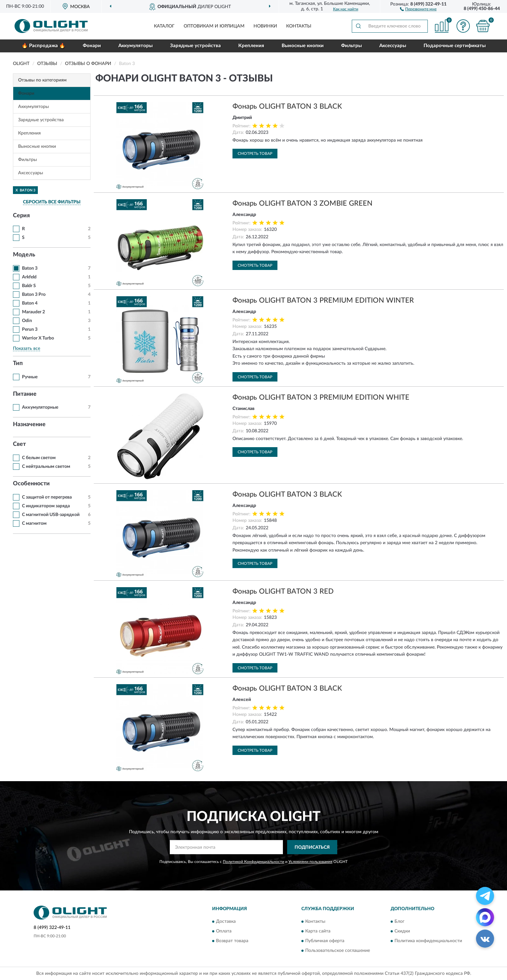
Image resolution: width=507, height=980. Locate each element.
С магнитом (34, 523)
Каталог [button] (164, 26)
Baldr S (29, 286)
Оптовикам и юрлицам (214, 26)
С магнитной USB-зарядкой (51, 515)
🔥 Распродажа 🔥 (43, 46)
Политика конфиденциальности (428, 941)
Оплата (224, 931)
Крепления (251, 46)
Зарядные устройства (195, 46)
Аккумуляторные (40, 407)
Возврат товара (232, 941)
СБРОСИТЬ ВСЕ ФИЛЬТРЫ (52, 202)
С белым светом (39, 458)
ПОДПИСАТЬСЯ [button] (312, 847)
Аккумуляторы (135, 46)
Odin (27, 321)
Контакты (299, 26)
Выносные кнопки (303, 46)
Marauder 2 (33, 312)
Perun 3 (30, 329)
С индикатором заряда (46, 506)
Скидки (402, 931)
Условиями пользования (310, 862)
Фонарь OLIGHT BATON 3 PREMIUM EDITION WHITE (321, 397)
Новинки (265, 26)
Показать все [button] (27, 349)
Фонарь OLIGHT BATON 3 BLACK (287, 106)
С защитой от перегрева (47, 497)
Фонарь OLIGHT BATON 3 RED (283, 591)
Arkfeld (29, 277)
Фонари (92, 46)
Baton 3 (30, 268)
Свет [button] (19, 444)
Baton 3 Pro (34, 295)
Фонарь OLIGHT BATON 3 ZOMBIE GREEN (302, 203)
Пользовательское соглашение (338, 951)
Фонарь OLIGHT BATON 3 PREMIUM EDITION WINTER (323, 300)
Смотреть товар (255, 154)
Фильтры (351, 46)
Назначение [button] (29, 425)
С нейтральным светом (46, 467)
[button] (418, 9)
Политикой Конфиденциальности (253, 862)
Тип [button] (18, 363)
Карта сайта (318, 931)
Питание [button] (25, 394)
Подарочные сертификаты (455, 46)
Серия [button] (21, 216)
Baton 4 (30, 303)
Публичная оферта (325, 941)
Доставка (226, 921)
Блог (399, 921)
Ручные (30, 377)
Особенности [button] (31, 484)
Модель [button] (24, 255)
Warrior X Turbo (38, 338)
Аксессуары (393, 46)
